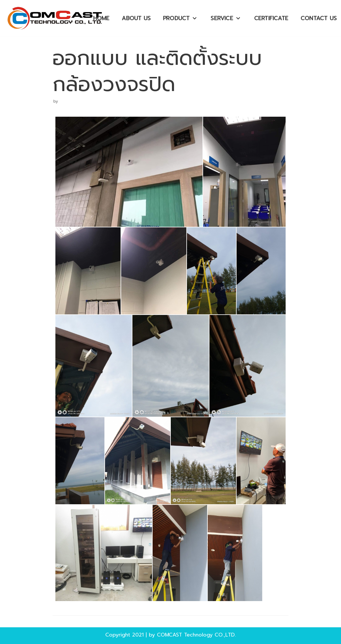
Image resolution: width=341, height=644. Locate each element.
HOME (101, 18)
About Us (136, 18)
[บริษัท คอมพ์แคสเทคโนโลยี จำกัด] (56, 18)
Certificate (271, 18)
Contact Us (319, 18)
